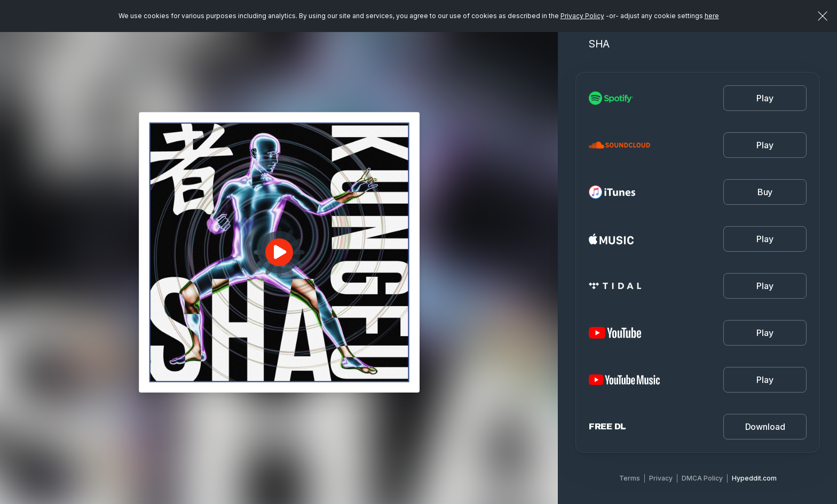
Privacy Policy (582, 16)
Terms (630, 478)
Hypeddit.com (754, 478)
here (712, 16)
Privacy (661, 478)
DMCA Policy (702, 478)
